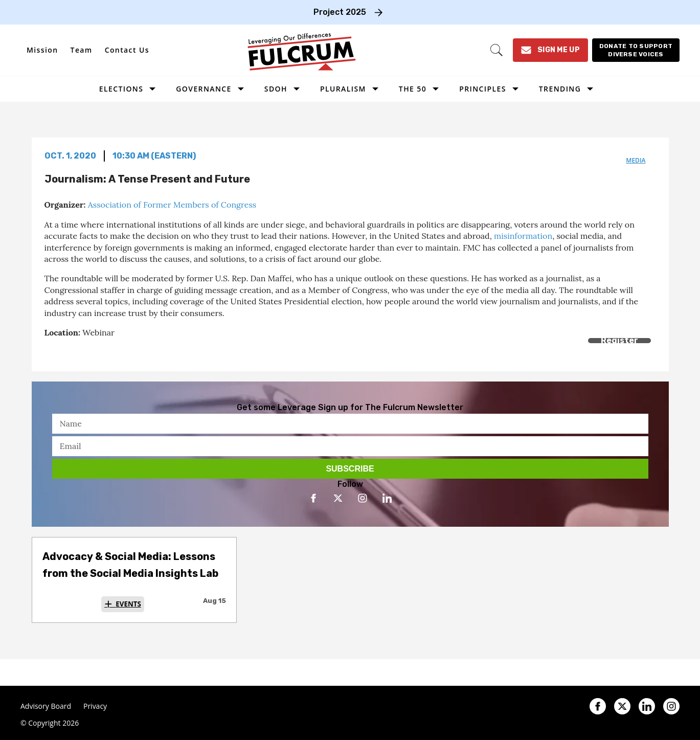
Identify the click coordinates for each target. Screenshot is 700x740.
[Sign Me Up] (550, 50)
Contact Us (127, 50)
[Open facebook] (313, 498)
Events (128, 604)
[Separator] (97, 352)
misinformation (523, 236)
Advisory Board (46, 706)
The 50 (413, 89)
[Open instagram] (363, 498)
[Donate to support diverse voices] (636, 50)
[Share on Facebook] (51, 352)
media (636, 160)
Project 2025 (340, 12)
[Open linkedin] (387, 498)
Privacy (95, 706)
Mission (42, 50)
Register (619, 340)
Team (82, 50)
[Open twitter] (338, 498)
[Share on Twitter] (74, 352)
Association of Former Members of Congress (172, 205)
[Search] (496, 50)
